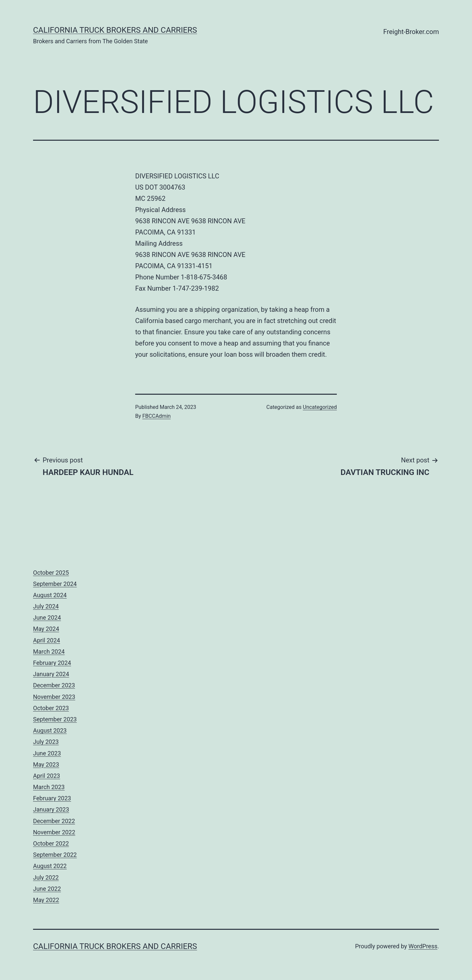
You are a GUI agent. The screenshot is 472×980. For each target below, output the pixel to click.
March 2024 (49, 652)
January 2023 (51, 809)
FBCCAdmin (157, 416)
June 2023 (47, 753)
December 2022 (54, 821)
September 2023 (55, 719)
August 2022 (50, 866)
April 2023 (47, 776)
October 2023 (51, 708)
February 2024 (52, 663)
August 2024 (50, 595)
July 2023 (46, 742)
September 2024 (55, 584)
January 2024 (51, 674)
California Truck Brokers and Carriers (115, 30)
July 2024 (46, 606)
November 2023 (54, 697)
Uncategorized (320, 407)
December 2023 (54, 685)
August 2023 (50, 730)
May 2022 (46, 900)
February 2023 (52, 798)
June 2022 (47, 889)
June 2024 (47, 617)
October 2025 (51, 573)
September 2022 (55, 855)
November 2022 (54, 832)
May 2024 (46, 629)
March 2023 (49, 787)
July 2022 (46, 877)
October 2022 (51, 843)
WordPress (423, 946)
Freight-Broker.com (411, 32)
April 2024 (47, 640)
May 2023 (46, 764)
